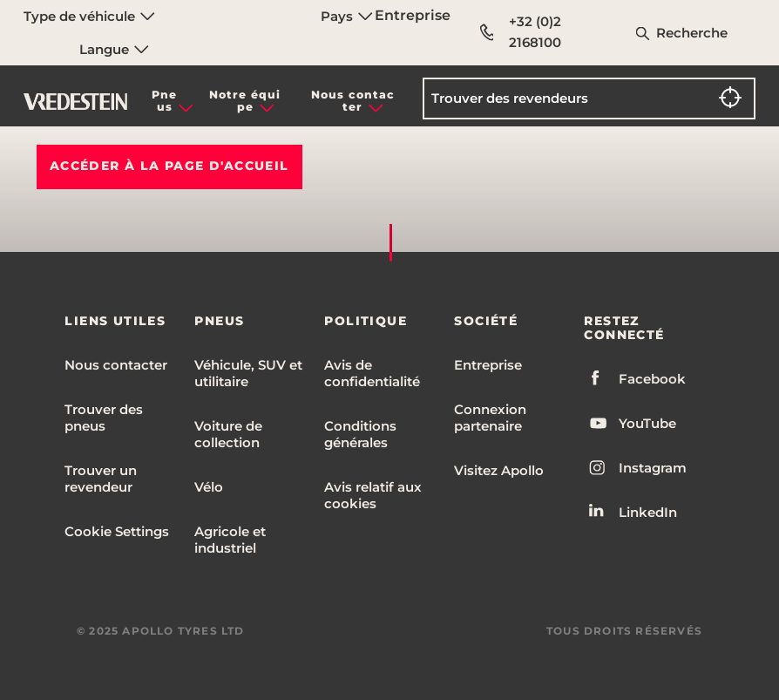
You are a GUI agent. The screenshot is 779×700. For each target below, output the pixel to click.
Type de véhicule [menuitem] (89, 16)
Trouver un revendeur (101, 479)
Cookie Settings (117, 531)
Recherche (692, 33)
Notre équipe (245, 101)
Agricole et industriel (230, 540)
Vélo (209, 487)
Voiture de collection (228, 434)
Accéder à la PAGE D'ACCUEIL (169, 166)
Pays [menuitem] (347, 16)
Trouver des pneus (104, 418)
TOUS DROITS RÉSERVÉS (624, 631)
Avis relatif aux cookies (373, 495)
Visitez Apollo (499, 470)
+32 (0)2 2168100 (521, 32)
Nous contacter (353, 101)
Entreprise (413, 15)
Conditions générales (360, 434)
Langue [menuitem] (114, 49)
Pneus (164, 101)
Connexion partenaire (490, 418)
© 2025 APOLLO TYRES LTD (161, 631)
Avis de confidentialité (372, 373)
